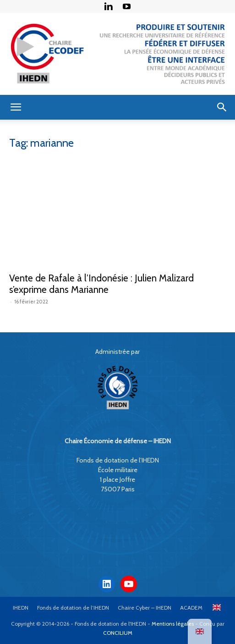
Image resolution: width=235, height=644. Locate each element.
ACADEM (191, 608)
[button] (16, 107)
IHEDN (21, 608)
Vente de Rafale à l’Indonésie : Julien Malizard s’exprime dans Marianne (101, 284)
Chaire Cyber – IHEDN (145, 608)
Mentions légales (173, 624)
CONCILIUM (118, 633)
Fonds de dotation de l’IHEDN (73, 608)
